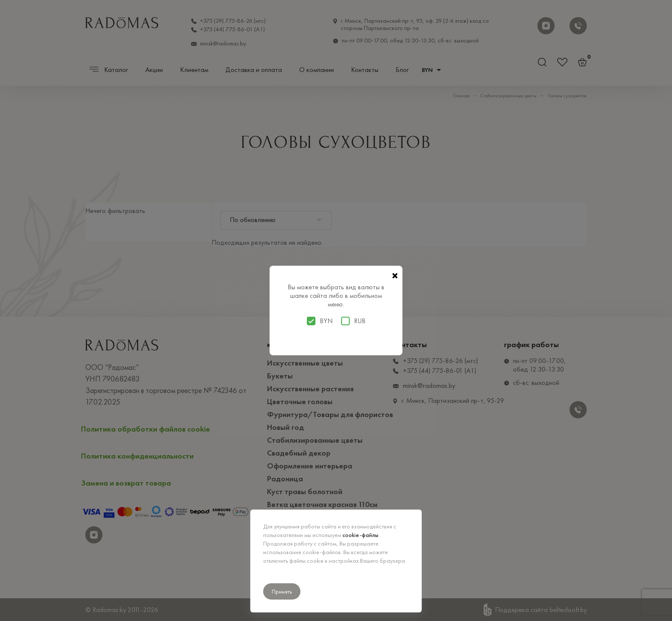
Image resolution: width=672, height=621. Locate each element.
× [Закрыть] (395, 276)
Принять (282, 591)
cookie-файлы (361, 535)
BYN (320, 321)
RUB (353, 321)
